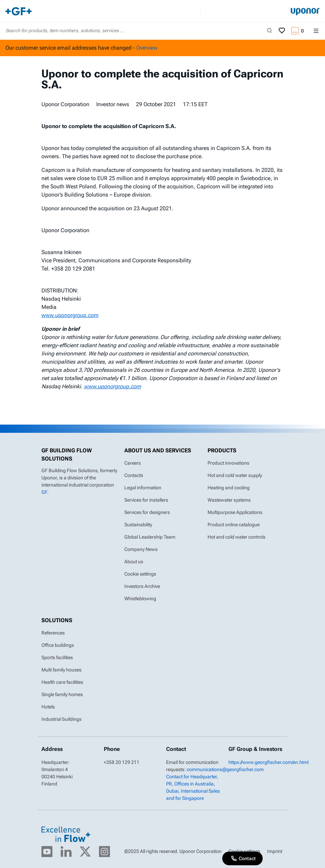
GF (44, 492)
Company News (141, 549)
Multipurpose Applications (235, 512)
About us (134, 562)
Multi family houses (61, 670)
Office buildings (58, 645)
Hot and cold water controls (236, 537)
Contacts (134, 475)
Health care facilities (62, 682)
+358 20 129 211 (122, 762)
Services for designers (147, 512)
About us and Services (158, 450)
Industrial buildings (61, 719)
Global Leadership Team (150, 537)
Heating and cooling (229, 488)
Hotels (48, 707)
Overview (147, 48)
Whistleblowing (140, 599)
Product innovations (228, 463)
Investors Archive (142, 586)
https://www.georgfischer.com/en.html (268, 762)
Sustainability (138, 525)
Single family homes (62, 694)
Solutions (57, 620)
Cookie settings (140, 574)
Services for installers (146, 500)
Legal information (143, 488)
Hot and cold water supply (235, 475)
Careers (133, 463)
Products (222, 450)
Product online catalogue (234, 525)
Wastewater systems (229, 500)
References (53, 633)
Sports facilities (57, 657)
